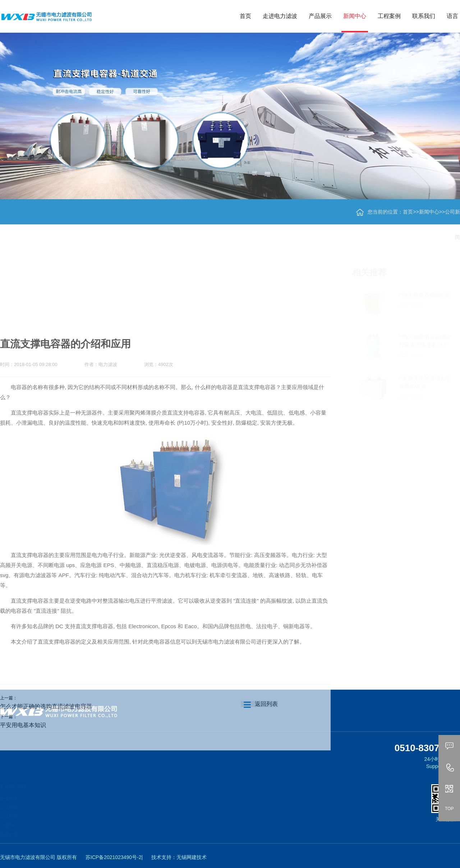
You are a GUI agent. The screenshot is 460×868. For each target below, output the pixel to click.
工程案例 (389, 16)
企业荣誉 (9, 791)
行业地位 (9, 818)
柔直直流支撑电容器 (63, 803)
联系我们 (424, 16)
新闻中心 (355, 16)
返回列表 (259, 721)
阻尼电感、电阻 (59, 848)
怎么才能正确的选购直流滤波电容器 (46, 723)
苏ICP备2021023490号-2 (114, 857)
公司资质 (9, 809)
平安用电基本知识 (23, 742)
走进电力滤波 (280, 16)
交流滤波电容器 (59, 821)
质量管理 (9, 827)
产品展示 (320, 16)
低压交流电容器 (59, 856)
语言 (452, 16)
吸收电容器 (55, 839)
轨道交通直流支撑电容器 (68, 794)
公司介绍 (9, 800)
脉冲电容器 (55, 830)
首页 (245, 16)
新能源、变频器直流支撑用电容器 (76, 812)
